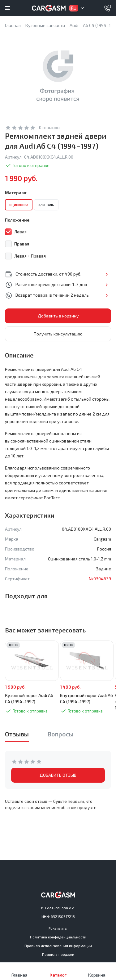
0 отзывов (49, 127)
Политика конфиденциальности (58, 937)
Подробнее (107, 274)
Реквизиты (58, 928)
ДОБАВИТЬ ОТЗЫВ (58, 775)
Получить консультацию (58, 334)
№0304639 (100, 579)
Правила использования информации (58, 946)
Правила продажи (58, 954)
